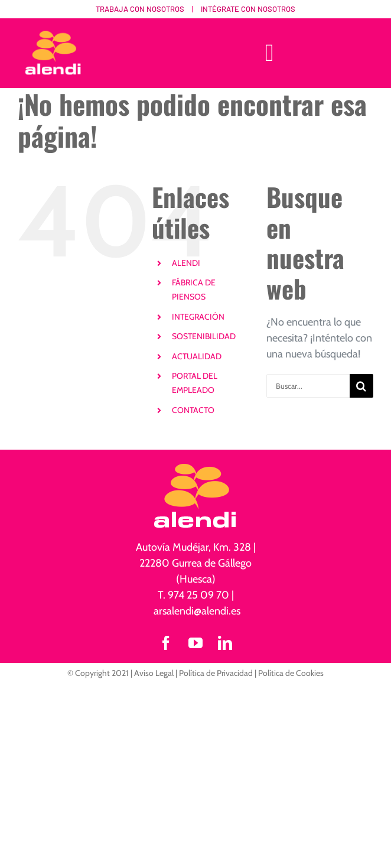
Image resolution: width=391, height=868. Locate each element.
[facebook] (166, 643)
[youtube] (195, 643)
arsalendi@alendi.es (197, 611)
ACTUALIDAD (197, 356)
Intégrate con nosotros (248, 9)
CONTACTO (193, 410)
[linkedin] (225, 643)
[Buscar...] (308, 386)
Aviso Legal (154, 673)
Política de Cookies (291, 673)
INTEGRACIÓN (198, 317)
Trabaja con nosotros (140, 9)
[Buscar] (361, 386)
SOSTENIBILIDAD (204, 336)
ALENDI (186, 263)
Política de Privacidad (216, 673)
